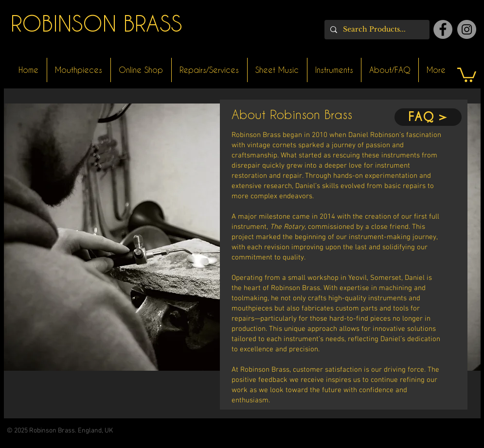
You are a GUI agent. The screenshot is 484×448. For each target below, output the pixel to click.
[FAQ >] (428, 117)
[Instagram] (467, 29)
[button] (467, 74)
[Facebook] (443, 29)
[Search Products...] (376, 30)
